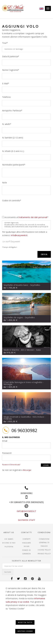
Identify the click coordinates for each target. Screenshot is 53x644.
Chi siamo (9, 539)
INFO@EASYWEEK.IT (26, 511)
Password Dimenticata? (11, 465)
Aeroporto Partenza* (12, 111)
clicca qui (27, 470)
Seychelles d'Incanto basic (16, 285)
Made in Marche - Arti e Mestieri (19, 350)
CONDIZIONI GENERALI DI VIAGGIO (44, 543)
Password (7, 453)
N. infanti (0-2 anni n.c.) (13, 151)
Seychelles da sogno (13, 317)
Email (5, 441)
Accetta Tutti (25, 622)
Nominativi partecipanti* (14, 165)
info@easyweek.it (19, 235)
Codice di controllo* (12, 200)
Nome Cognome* (11, 70)
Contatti (27, 539)
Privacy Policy (44, 554)
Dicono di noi (9, 543)
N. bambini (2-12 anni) (13, 138)
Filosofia (9, 547)
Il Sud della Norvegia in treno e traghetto (23, 382)
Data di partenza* (11, 56)
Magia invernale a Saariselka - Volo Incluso (24, 417)
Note (5, 183)
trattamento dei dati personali (33, 217)
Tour (4, 43)
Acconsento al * (26, 217)
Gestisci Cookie (25, 631)
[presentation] (24, 209)
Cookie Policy (44, 550)
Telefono (6, 97)
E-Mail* (6, 83)
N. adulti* (7, 124)
